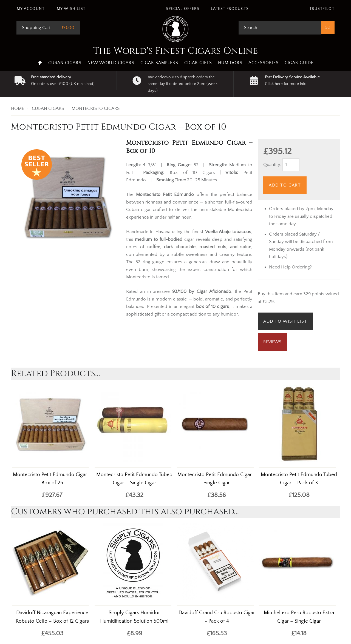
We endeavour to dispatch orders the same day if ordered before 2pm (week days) (183, 84)
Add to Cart (285, 185)
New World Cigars (111, 63)
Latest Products (230, 9)
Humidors (230, 63)
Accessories (264, 63)
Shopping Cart (36, 28)
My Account (31, 9)
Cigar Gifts (198, 63)
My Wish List (71, 9)
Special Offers (183, 9)
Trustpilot (322, 9)
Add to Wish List (285, 321)
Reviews (272, 342)
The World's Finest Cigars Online (176, 51)
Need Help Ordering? (290, 267)
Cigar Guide (299, 63)
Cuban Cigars (65, 63)
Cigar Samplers (159, 63)
